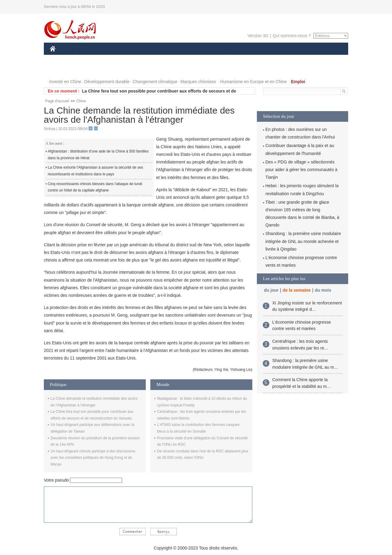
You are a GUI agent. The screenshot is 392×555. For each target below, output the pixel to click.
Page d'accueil (57, 101)
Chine (81, 101)
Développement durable (107, 82)
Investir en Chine (65, 82)
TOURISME (299, 57)
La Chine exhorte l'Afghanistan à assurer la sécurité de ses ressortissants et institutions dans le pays (95, 171)
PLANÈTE (248, 57)
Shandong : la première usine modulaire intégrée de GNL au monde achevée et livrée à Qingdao (303, 241)
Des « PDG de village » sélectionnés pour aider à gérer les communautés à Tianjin (301, 170)
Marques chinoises (198, 82)
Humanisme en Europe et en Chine (253, 82)
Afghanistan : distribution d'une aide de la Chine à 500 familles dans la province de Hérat (98, 155)
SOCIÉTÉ (221, 57)
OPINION (327, 57)
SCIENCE (167, 57)
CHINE (60, 57)
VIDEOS (87, 70)
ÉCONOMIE (87, 57)
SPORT (273, 57)
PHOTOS (62, 70)
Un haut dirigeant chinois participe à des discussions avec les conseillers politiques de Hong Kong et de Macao (93, 458)
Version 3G (258, 36)
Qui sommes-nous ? (292, 36)
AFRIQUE (140, 57)
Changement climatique (155, 82)
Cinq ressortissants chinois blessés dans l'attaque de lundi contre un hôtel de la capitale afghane (95, 187)
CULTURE (194, 57)
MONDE (115, 57)
